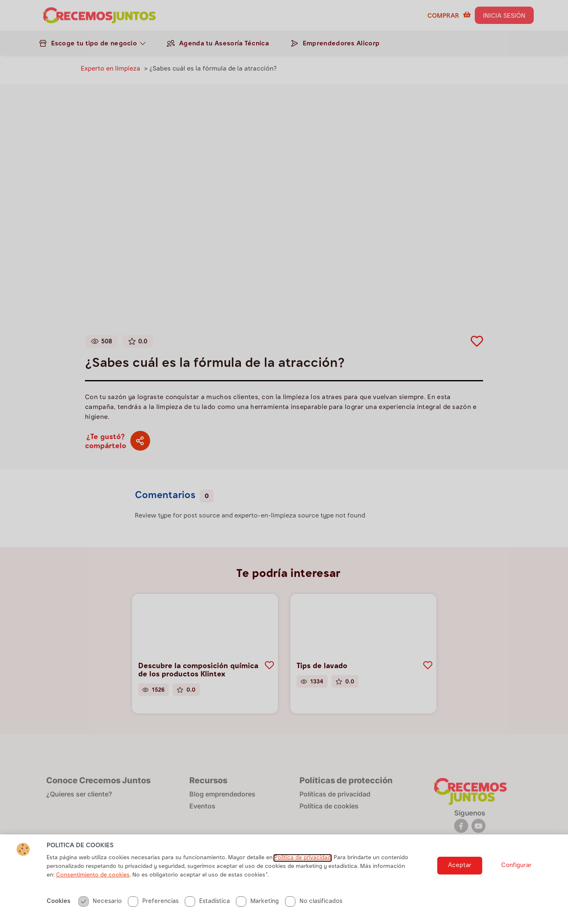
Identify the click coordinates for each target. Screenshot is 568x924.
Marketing (257, 905)
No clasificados (314, 905)
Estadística (207, 905)
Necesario (100, 905)
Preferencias (153, 905)
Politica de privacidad (303, 862)
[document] (284, 462)
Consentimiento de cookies (93, 879)
